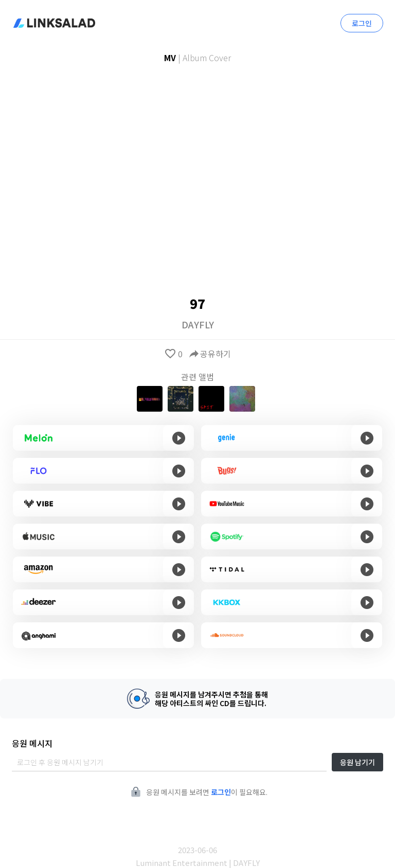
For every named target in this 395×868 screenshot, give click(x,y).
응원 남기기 (357, 762)
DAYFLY (198, 324)
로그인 (362, 23)
